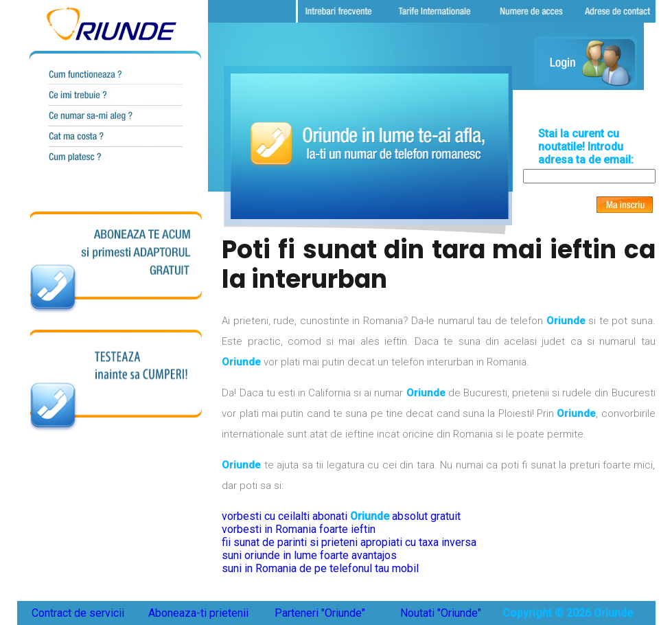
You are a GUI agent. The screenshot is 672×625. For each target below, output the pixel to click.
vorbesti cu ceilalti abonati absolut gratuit (341, 516)
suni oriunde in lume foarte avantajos (309, 555)
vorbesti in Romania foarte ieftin (299, 529)
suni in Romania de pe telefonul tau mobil (320, 568)
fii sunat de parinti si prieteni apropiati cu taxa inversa (349, 542)
